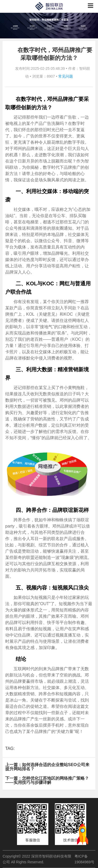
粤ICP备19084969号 (84, 859)
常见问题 (66, 76)
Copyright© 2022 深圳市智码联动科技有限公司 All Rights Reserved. (37, 859)
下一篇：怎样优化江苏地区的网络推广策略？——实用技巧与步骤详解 (47, 780)
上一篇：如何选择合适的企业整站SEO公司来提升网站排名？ (47, 767)
